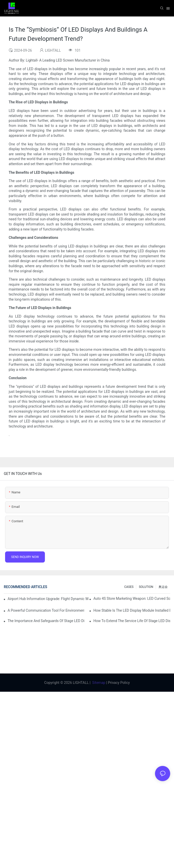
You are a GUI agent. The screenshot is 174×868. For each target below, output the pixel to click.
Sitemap (99, 683)
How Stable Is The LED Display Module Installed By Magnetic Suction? (132, 610)
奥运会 (163, 587)
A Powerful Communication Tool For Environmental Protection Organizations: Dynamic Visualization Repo (46, 610)
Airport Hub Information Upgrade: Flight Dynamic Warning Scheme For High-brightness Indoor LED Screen (48, 599)
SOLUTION (146, 587)
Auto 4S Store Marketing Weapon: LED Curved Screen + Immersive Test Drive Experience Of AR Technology (132, 599)
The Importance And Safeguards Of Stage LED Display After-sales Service (46, 621)
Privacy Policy (119, 683)
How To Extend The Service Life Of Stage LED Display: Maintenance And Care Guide (132, 621)
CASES (129, 587)
